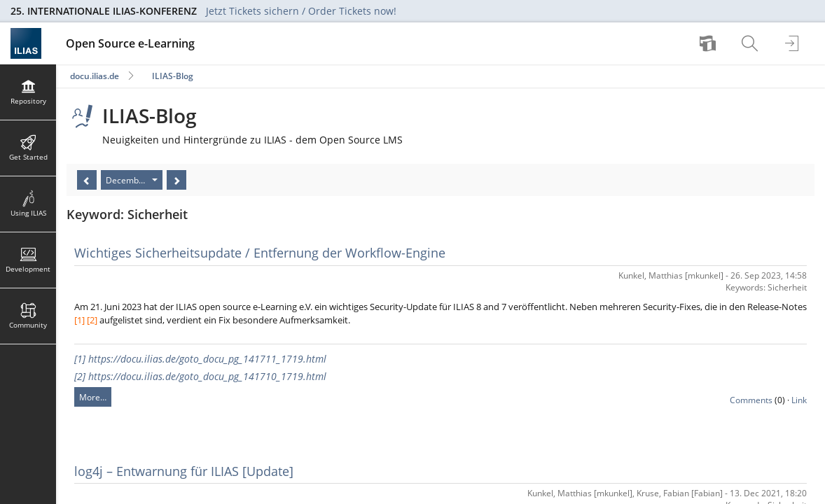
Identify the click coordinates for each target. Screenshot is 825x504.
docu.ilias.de (95, 76)
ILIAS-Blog (173, 76)
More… (93, 397)
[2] (92, 320)
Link (799, 400)
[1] (79, 320)
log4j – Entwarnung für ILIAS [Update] (184, 471)
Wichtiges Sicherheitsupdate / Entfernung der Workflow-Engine (260, 253)
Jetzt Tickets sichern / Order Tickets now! (301, 11)
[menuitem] (709, 43)
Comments (751, 400)
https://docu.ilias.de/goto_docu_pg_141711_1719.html (207, 359)
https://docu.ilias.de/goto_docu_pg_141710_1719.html (207, 376)
